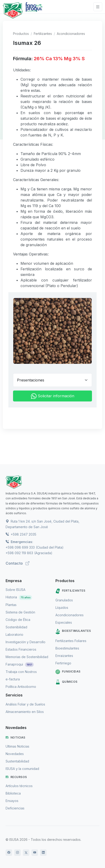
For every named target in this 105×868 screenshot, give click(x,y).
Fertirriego (63, 663)
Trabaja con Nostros (21, 672)
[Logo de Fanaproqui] (34, 10)
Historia (19, 597)
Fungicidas (68, 672)
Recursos (16, 777)
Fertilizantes (43, 34)
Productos (21, 34)
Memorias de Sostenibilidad (27, 657)
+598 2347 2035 (21, 534)
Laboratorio (14, 634)
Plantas (11, 605)
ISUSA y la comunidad (22, 769)
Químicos (66, 682)
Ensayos (12, 801)
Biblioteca (13, 793)
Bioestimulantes (73, 631)
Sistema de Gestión (20, 612)
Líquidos (62, 608)
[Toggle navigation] (98, 7)
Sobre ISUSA (15, 590)
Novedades (15, 754)
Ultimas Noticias (17, 746)
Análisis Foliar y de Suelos (25, 704)
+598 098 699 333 (20, 547)
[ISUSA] (52, 482)
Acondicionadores (71, 34)
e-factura (13, 679)
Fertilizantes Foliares (71, 641)
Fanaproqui (20, 664)
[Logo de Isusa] (13, 10)
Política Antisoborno (21, 687)
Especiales (64, 622)
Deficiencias (15, 808)
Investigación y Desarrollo (25, 642)
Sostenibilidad (16, 627)
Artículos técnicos (19, 786)
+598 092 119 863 (19, 553)
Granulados (64, 600)
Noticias (15, 738)
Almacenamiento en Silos (25, 712)
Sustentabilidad (17, 761)
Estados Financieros (21, 649)
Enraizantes (64, 656)
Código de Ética (18, 620)
